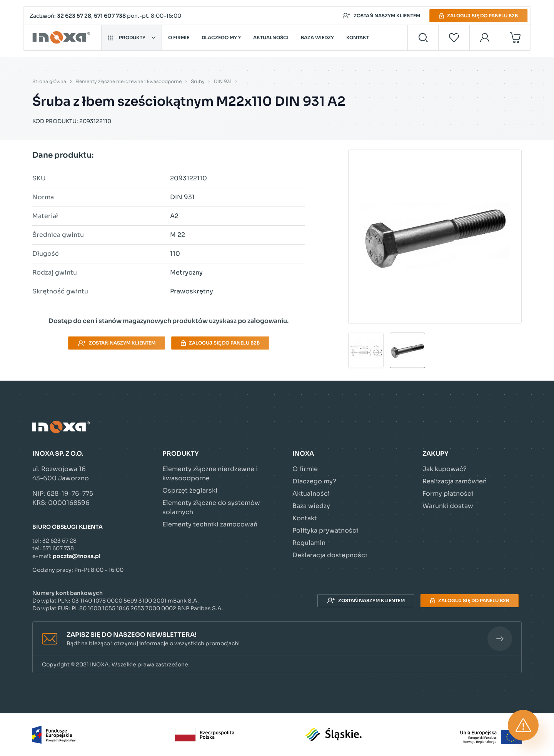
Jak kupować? (445, 469)
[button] (277, 639)
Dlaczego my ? (221, 37)
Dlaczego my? (314, 481)
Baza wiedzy (317, 37)
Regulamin (309, 543)
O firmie (179, 37)
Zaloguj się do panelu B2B (478, 16)
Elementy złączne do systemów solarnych (211, 507)
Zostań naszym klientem (381, 16)
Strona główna (49, 81)
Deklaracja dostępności (330, 555)
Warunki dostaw (448, 506)
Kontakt (358, 37)
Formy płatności (448, 494)
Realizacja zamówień (455, 481)
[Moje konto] (485, 38)
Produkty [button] (132, 37)
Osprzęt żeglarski (190, 490)
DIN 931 (223, 81)
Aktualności (271, 37)
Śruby (198, 81)
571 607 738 (110, 16)
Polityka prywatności (325, 530)
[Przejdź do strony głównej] (63, 38)
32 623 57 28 (74, 16)
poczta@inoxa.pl (77, 556)
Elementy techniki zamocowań (210, 524)
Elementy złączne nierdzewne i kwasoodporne (128, 81)
